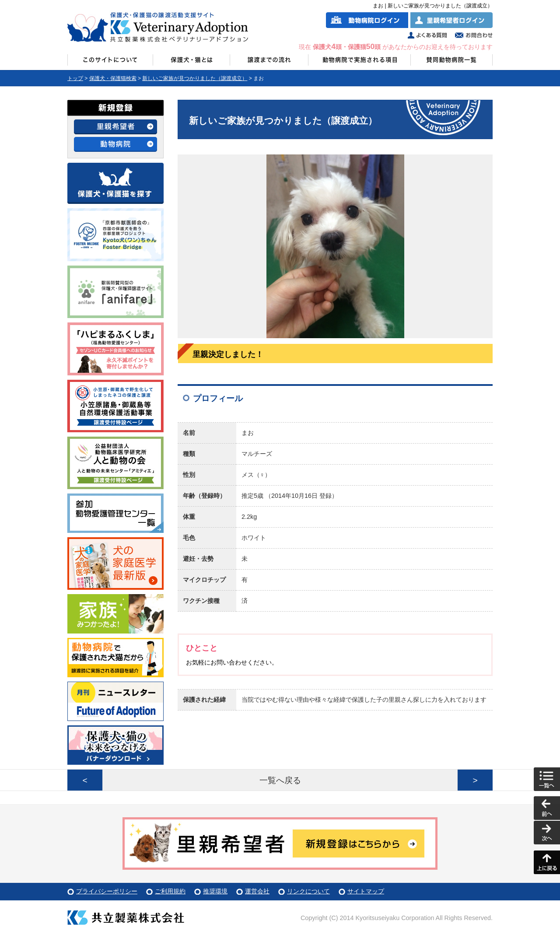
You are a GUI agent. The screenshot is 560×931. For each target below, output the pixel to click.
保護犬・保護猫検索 (113, 78)
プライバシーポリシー (107, 891)
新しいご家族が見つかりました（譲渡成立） (195, 78)
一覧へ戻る (280, 780)
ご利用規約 (170, 891)
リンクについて (308, 891)
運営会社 (257, 891)
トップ (75, 78)
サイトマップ (366, 891)
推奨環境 (215, 891)
